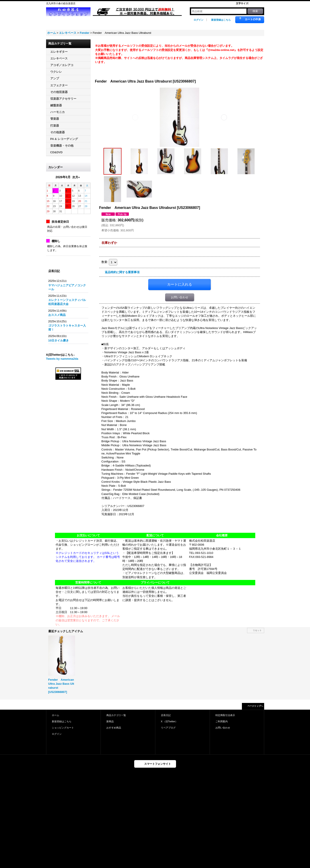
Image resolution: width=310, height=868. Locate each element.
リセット (257, 630)
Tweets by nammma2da (62, 359)
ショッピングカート (63, 728)
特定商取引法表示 (225, 715)
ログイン (199, 20)
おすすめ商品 (114, 728)
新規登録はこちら (221, 20)
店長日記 (166, 715)
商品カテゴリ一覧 (116, 715)
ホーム (56, 715)
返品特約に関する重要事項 (122, 272)
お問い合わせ (180, 297)
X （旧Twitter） (169, 721)
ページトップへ (255, 706)
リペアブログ (168, 728)
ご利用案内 (222, 721)
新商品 (110, 721)
